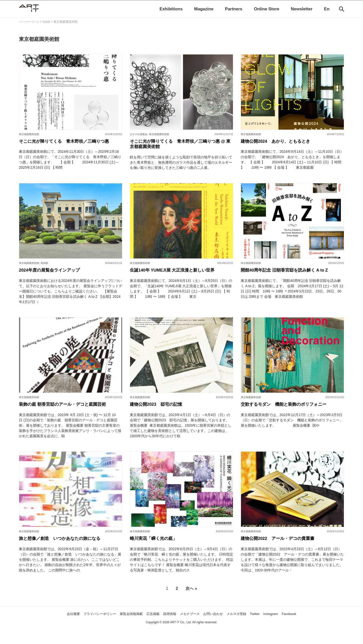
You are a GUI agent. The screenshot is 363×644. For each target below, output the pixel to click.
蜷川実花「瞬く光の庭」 (158, 553)
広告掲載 (148, 629)
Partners (234, 9)
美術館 (44, 273)
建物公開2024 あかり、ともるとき (282, 142)
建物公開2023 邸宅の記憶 (161, 417)
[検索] (342, 9)
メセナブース (192, 629)
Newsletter (302, 9)
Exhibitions (171, 9)
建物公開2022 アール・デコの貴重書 (284, 553)
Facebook (309, 629)
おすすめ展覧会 (139, 134)
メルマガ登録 (248, 629)
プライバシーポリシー (85, 629)
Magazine (204, 9)
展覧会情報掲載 (123, 629)
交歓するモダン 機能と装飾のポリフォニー (291, 417)
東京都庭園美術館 (29, 134)
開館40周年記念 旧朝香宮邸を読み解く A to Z (292, 281)
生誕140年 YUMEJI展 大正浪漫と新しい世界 (180, 281)
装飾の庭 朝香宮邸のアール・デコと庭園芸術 (70, 417)
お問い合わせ (220, 629)
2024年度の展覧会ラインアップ (55, 281)
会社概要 (53, 629)
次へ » (191, 604)
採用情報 (168, 629)
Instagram (288, 629)
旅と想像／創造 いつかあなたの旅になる (67, 553)
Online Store (267, 9)
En (327, 9)
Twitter (269, 629)
